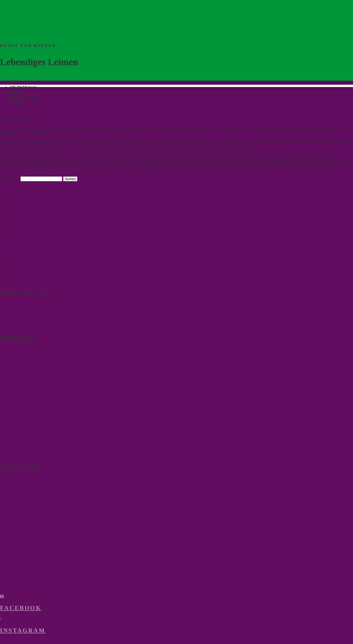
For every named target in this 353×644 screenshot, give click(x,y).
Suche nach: (10, 179)
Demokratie (19, 229)
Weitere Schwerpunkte (34, 415)
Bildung (16, 205)
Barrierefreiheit (22, 270)
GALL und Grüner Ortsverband (25, 490)
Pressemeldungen (14, 321)
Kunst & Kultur (22, 280)
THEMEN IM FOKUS (19, 189)
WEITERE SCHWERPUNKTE (27, 249)
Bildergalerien (11, 524)
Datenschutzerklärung (18, 580)
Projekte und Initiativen (19, 519)
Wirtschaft (18, 224)
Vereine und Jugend (16, 444)
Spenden (12, 550)
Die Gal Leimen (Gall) (31, 480)
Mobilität (17, 219)
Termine (7, 326)
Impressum (9, 575)
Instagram (23, 630)
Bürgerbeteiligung (24, 265)
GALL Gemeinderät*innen (22, 494)
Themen (16, 92)
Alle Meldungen (23, 87)
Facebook (21, 608)
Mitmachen (9, 529)
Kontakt (16, 103)
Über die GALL (23, 97)
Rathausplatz (20, 196)
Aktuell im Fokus (14, 316)
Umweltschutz (21, 210)
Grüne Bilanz (20, 539)
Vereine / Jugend (23, 275)
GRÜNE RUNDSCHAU (20, 239)
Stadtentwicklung (23, 215)
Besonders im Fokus (29, 351)
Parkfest (7, 515)
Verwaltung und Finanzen (30, 256)
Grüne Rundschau (26, 404)
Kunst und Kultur (14, 448)
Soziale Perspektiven (26, 261)
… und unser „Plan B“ (27, 201)
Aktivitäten (18, 505)
